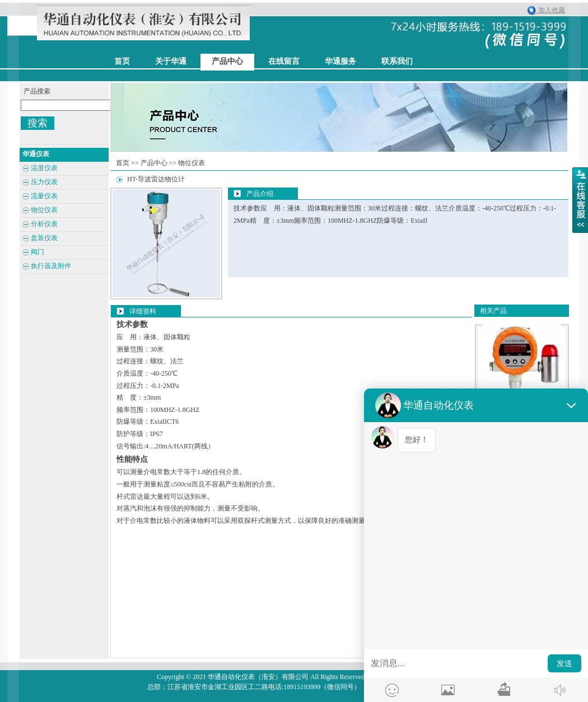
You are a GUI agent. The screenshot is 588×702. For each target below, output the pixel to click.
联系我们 (397, 61)
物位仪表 (192, 163)
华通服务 (340, 61)
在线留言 (284, 61)
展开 (580, 200)
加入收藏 (549, 10)
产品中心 (227, 61)
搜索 (38, 123)
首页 (123, 163)
